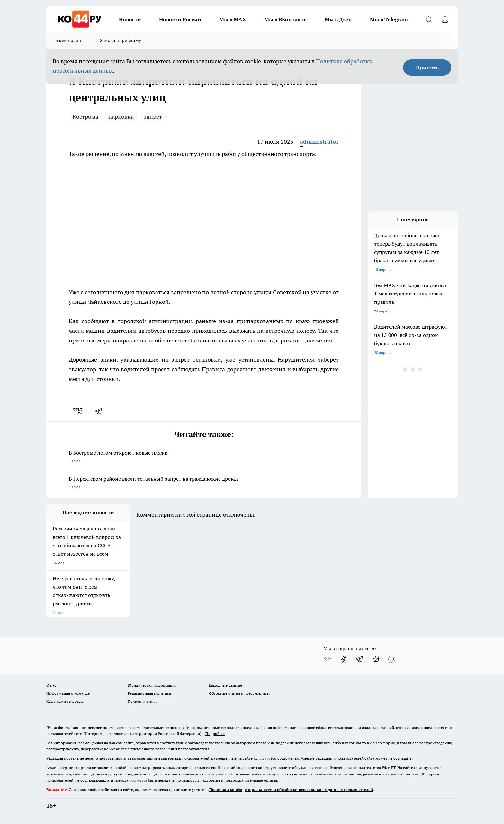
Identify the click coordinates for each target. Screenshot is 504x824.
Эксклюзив (68, 40)
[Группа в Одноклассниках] (344, 659)
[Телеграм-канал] (360, 659)
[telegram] (101, 411)
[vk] (79, 411)
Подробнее (215, 733)
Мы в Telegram (389, 19)
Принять (427, 68)
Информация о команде (68, 693)
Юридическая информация (152, 685)
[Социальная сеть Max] (392, 659)
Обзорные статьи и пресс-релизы (239, 693)
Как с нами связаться (65, 701)
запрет (153, 117)
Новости (130, 19)
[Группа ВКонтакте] (328, 659)
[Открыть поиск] (429, 19)
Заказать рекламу (121, 40)
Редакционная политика (149, 693)
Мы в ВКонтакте (285, 19)
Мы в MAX (233, 19)
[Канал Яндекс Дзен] (376, 659)
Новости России (180, 19)
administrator (319, 142)
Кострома (85, 117)
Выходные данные (225, 685)
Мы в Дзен (338, 19)
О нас (51, 685)
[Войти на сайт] (445, 19)
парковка (121, 117)
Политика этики (142, 701)
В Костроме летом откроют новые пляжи (204, 457)
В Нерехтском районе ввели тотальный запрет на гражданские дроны (204, 483)
